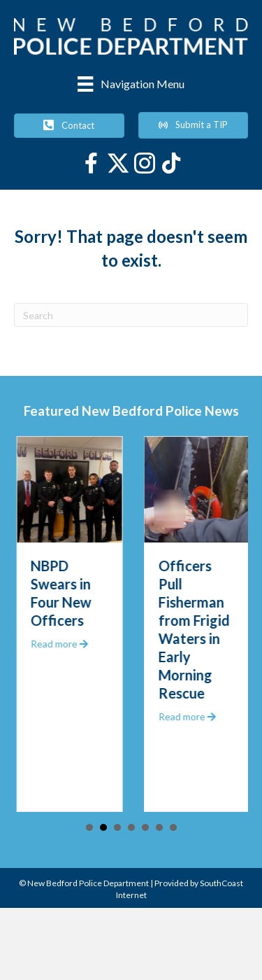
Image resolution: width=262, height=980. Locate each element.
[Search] (131, 315)
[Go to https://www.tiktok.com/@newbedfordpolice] (171, 164)
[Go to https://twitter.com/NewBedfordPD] (118, 163)
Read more (68, 644)
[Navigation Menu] (131, 84)
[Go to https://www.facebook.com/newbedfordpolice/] (92, 164)
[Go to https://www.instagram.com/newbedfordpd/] (145, 165)
